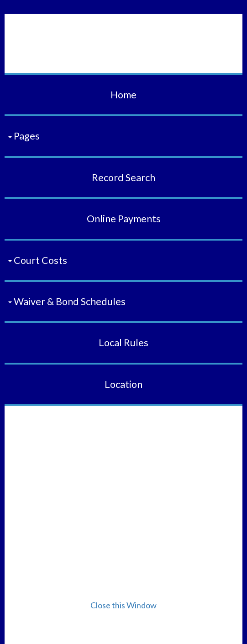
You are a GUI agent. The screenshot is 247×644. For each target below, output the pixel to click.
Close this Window (123, 605)
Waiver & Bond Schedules (67, 301)
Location (123, 384)
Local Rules (123, 343)
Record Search (123, 177)
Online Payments (124, 219)
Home (123, 95)
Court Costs (38, 260)
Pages (24, 136)
